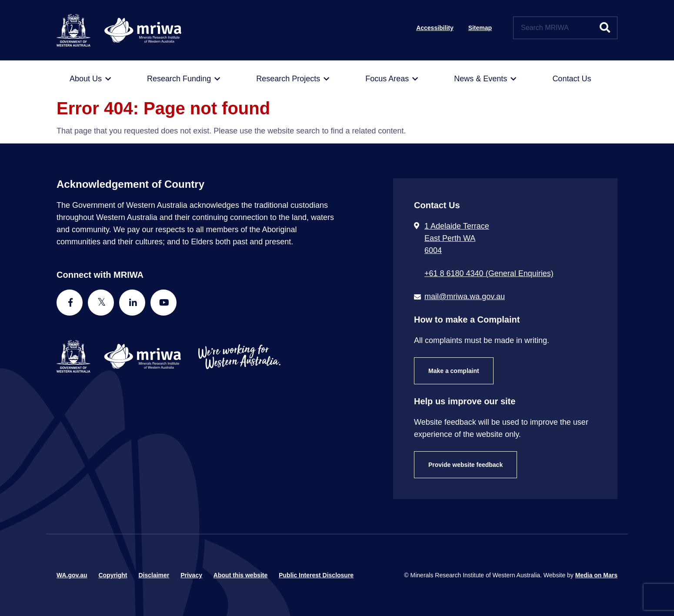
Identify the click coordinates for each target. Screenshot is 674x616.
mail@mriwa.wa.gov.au (465, 296)
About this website (240, 575)
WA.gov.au (72, 575)
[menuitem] (90, 79)
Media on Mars (596, 575)
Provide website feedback (465, 465)
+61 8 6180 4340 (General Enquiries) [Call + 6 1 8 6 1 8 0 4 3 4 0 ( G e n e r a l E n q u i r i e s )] (489, 273)
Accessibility (435, 28)
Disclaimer (154, 575)
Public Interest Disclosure (316, 575)
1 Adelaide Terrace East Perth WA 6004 (457, 238)
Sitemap (480, 28)
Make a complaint (454, 371)
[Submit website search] (605, 28)
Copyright (113, 575)
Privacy (191, 575)
